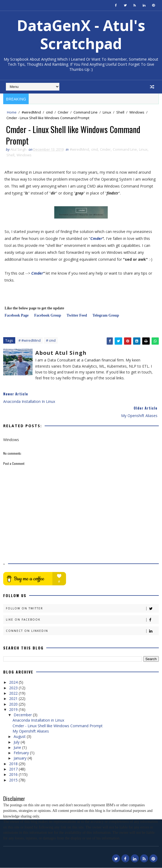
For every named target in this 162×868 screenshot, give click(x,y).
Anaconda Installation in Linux (38, 720)
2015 (14, 780)
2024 (14, 682)
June (18, 748)
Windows (137, 112)
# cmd (51, 341)
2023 (14, 688)
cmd (49, 112)
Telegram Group (108, 316)
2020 (14, 704)
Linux (107, 112)
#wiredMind (31, 112)
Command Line (86, 112)
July (17, 742)
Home (12, 112)
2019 (14, 710)
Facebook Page (17, 316)
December (23, 715)
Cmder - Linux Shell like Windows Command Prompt (58, 726)
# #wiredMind (30, 341)
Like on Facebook (82, 620)
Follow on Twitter (82, 608)
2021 (14, 699)
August (20, 737)
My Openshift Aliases (31, 731)
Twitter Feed (77, 316)
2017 (14, 769)
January (21, 758)
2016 (14, 775)
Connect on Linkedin (82, 631)
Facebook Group (48, 316)
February (22, 753)
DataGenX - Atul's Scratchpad (81, 34)
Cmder (63, 112)
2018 (14, 764)
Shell (120, 112)
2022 (14, 693)
